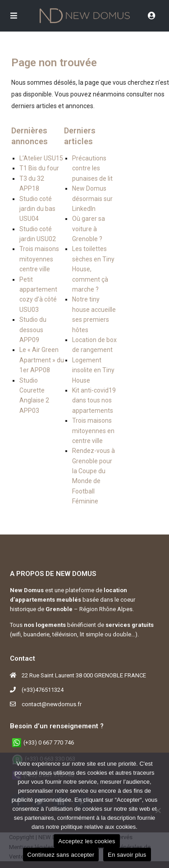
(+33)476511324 (43, 690)
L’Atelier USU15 (41, 158)
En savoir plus (127, 855)
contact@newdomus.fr (52, 704)
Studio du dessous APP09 (33, 330)
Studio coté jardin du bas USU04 (37, 209)
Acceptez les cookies (87, 841)
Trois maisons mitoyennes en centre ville (93, 431)
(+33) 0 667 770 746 (49, 742)
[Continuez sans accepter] (158, 810)
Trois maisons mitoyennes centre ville (39, 259)
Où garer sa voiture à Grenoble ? (89, 229)
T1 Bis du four (39, 168)
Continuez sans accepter (61, 855)
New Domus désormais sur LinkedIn (92, 199)
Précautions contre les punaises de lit (92, 168)
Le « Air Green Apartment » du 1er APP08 (42, 360)
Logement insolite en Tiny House (93, 370)
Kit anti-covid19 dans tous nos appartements (94, 400)
